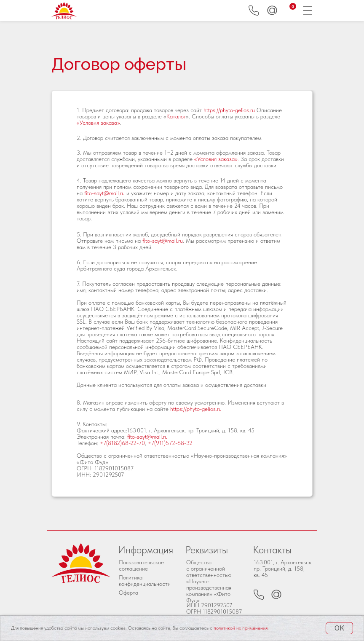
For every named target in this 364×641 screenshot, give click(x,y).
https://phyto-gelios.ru (229, 110)
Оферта (128, 593)
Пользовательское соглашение (141, 565)
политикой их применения (241, 628)
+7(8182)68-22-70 (122, 443)
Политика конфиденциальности (145, 581)
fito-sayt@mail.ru (104, 193)
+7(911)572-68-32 (170, 443)
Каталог (176, 116)
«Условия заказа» (98, 123)
